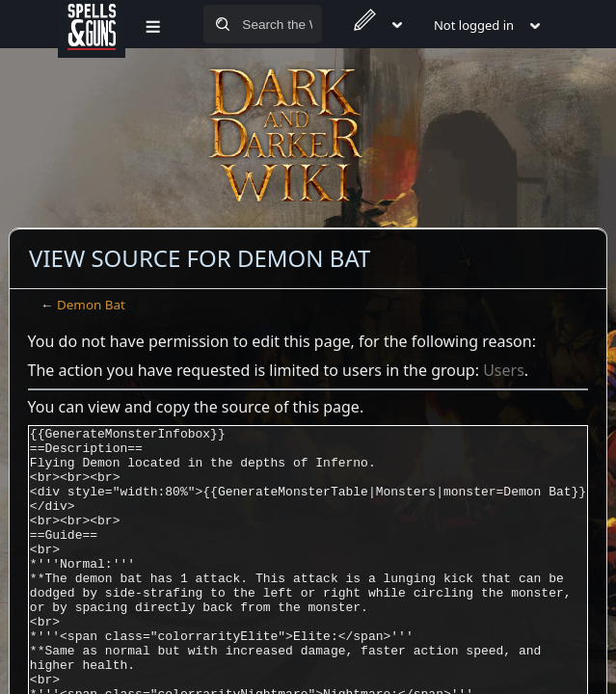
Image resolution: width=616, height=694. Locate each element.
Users (504, 370)
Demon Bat (91, 305)
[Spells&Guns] (92, 24)
